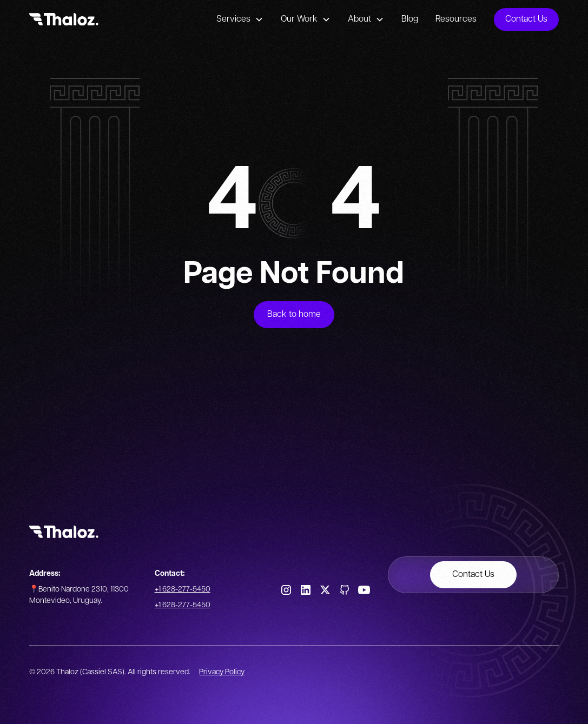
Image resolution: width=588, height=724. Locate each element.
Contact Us (526, 19)
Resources (456, 19)
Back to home (294, 314)
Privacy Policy (222, 672)
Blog (410, 19)
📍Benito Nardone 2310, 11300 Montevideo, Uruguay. (79, 595)
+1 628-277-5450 (183, 589)
